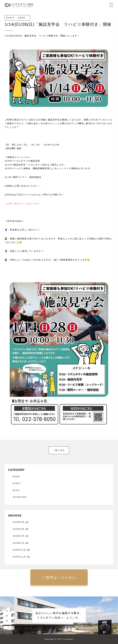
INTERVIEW (20, 497)
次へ (109, 448)
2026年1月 (18, 543)
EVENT (17, 483)
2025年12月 (19, 550)
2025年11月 (19, 557)
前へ (9, 448)
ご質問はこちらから (59, 577)
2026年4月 (18, 522)
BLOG (16, 490)
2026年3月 (18, 529)
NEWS (16, 476)
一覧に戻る (59, 450)
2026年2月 (18, 536)
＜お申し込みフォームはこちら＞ (23, 203)
